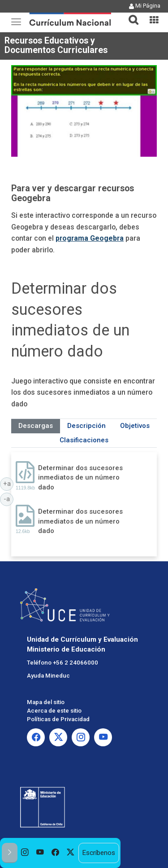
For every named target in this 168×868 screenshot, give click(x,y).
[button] (130, 14)
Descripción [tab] (86, 426)
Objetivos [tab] (135, 426)
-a (9, 498)
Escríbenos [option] (99, 853)
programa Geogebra (90, 238)
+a (9, 483)
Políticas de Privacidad (58, 719)
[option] (25, 853)
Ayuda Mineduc (48, 676)
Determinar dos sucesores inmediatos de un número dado (80, 478)
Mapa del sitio (46, 702)
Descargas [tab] (36, 426)
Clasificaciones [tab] (84, 440)
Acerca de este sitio (54, 711)
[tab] (130, 15)
